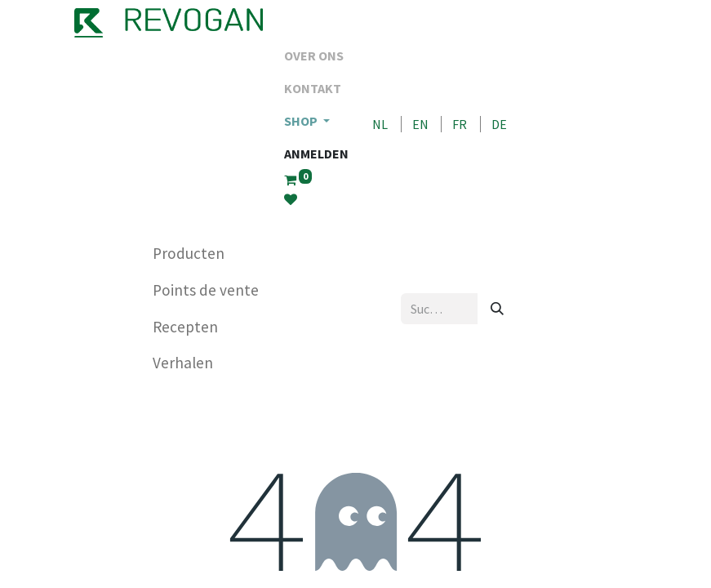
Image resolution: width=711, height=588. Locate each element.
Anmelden (316, 154)
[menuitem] (316, 56)
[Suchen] (497, 309)
